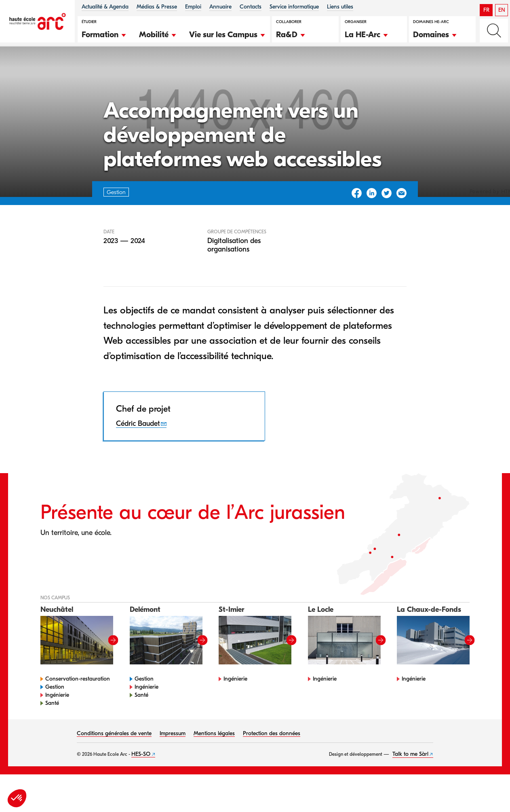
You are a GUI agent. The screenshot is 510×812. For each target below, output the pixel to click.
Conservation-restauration (78, 704)
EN (502, 10)
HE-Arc (22, 68)
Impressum (173, 759)
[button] (104, 34)
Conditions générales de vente (114, 759)
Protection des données (272, 759)
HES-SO (141, 779)
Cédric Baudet (138, 449)
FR (486, 10)
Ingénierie (57, 720)
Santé (52, 728)
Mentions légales (214, 759)
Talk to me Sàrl (410, 779)
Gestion (52, 68)
